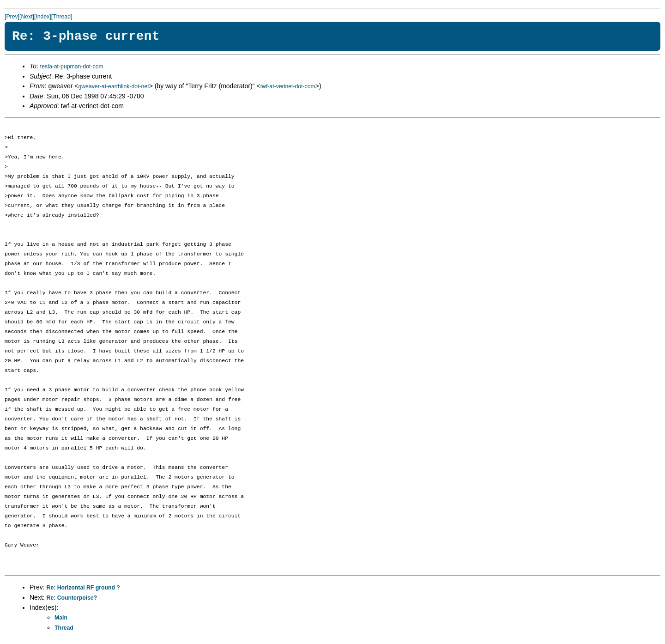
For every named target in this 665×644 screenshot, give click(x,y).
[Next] (27, 17)
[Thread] (62, 17)
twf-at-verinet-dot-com (288, 86)
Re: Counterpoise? (72, 598)
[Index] (43, 17)
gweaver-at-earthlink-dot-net (113, 86)
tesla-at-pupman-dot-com (72, 67)
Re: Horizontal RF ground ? (83, 588)
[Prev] (12, 17)
